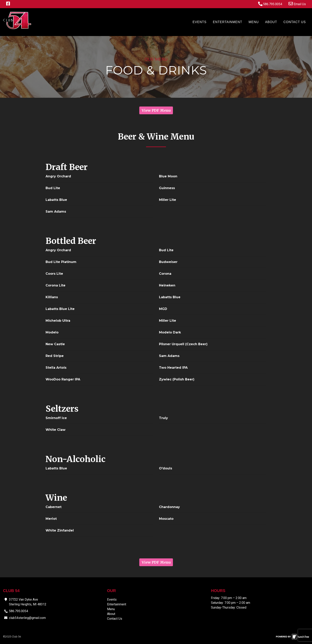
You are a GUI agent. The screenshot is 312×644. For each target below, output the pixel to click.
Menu (254, 22)
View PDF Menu (156, 110)
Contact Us (295, 22)
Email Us (297, 4)
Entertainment (228, 22)
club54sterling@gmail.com (27, 618)
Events (200, 22)
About (271, 22)
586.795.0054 (270, 4)
